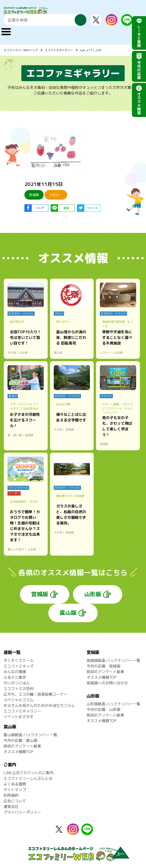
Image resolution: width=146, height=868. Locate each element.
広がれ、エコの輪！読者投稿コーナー (35, 694)
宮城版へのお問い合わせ (107, 683)
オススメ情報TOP (102, 677)
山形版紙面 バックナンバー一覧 (113, 704)
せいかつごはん (17, 683)
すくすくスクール (19, 660)
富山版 (68, 613)
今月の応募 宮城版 (104, 666)
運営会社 (11, 807)
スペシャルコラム (19, 700)
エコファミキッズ (19, 666)
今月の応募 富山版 (20, 740)
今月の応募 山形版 (104, 709)
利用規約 (11, 795)
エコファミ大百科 (19, 689)
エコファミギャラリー (59, 50)
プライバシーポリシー (22, 812)
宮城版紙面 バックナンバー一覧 (113, 660)
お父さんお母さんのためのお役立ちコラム (39, 705)
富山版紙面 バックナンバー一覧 (30, 735)
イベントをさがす (19, 717)
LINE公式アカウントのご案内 (28, 773)
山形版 (93, 594)
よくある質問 (15, 784)
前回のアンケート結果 (105, 672)
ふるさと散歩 (15, 677)
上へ (120, 854)
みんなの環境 (15, 672)
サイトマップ (15, 790)
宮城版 (40, 594)
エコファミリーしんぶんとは (28, 778)
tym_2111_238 (91, 50)
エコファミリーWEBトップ (21, 50)
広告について (15, 801)
